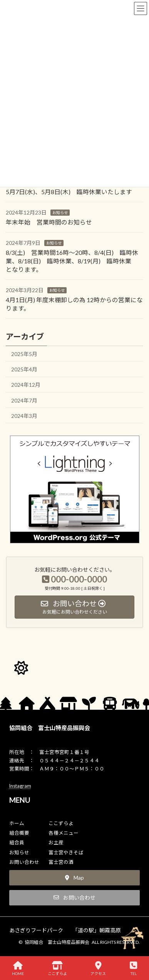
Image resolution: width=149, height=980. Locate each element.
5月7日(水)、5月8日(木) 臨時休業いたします (69, 192)
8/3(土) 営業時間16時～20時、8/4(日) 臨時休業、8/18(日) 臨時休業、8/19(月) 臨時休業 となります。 (72, 261)
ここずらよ (57, 968)
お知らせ (60, 213)
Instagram (20, 786)
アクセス (98, 968)
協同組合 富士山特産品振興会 (50, 728)
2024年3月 (24, 416)
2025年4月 (24, 369)
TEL (133, 968)
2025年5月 (24, 354)
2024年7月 (24, 400)
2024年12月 (26, 385)
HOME (18, 968)
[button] (75, 878)
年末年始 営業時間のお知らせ (49, 222)
